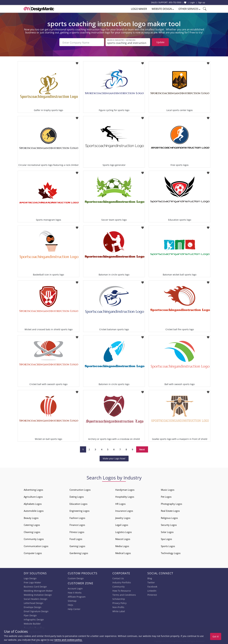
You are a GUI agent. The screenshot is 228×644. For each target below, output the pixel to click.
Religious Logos (169, 517)
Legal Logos (122, 524)
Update (160, 42)
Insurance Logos (124, 510)
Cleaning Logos (32, 531)
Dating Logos (77, 496)
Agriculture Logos (33, 496)
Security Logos (169, 524)
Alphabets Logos (33, 503)
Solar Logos (167, 531)
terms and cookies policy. (68, 640)
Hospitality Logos (125, 496)
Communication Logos (36, 545)
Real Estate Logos (170, 510)
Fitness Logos (77, 531)
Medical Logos (123, 552)
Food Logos (76, 538)
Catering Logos (32, 524)
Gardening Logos (79, 552)
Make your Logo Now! (114, 457)
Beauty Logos (31, 517)
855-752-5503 (175, 2)
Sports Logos (168, 545)
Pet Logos (166, 496)
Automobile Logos (34, 510)
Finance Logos (77, 524)
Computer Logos (33, 552)
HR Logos (120, 503)
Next (142, 448)
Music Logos (168, 489)
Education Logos (78, 503)
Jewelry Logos (123, 517)
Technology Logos (171, 552)
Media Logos (122, 545)
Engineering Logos (79, 510)
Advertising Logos (33, 489)
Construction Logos (80, 489)
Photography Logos (171, 503)
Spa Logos (166, 538)
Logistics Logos (123, 531)
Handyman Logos (125, 489)
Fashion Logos (77, 517)
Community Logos (34, 538)
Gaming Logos (77, 545)
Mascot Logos (123, 538)
